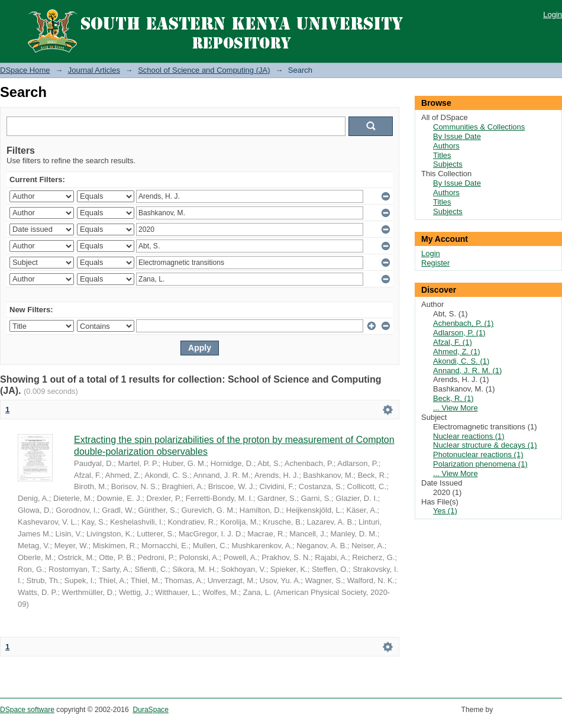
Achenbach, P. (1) (463, 323)
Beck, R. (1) (453, 398)
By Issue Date (457, 136)
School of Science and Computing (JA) (204, 70)
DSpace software (27, 710)
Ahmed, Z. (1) (456, 352)
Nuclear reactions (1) (469, 436)
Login (553, 14)
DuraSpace (150, 710)
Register (435, 263)
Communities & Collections (479, 127)
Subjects (448, 164)
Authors (446, 146)
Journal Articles (94, 70)
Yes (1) (445, 511)
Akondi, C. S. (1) (461, 361)
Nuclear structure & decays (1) (485, 445)
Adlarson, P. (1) (459, 333)
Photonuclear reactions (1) (478, 454)
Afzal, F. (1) (453, 342)
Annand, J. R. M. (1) (467, 371)
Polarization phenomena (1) (480, 464)
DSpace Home (25, 70)
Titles (442, 155)
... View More (456, 408)
